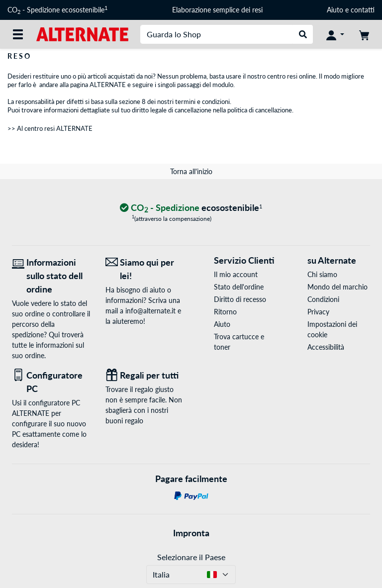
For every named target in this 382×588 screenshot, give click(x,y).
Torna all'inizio (191, 171)
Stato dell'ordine (239, 287)
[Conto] (335, 34)
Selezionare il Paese (191, 557)
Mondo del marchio (337, 287)
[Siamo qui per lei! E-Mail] (145, 269)
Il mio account (236, 274)
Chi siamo (322, 274)
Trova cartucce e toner (239, 342)
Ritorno (225, 312)
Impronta (191, 533)
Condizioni (323, 299)
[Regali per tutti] (145, 375)
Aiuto (335, 10)
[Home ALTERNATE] (82, 34)
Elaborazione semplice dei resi (217, 10)
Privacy (318, 312)
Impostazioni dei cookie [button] (332, 329)
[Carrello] (364, 34)
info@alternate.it (150, 311)
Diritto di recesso (240, 299)
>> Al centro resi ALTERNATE (50, 128)
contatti (363, 10)
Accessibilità (326, 347)
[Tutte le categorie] (18, 34)
